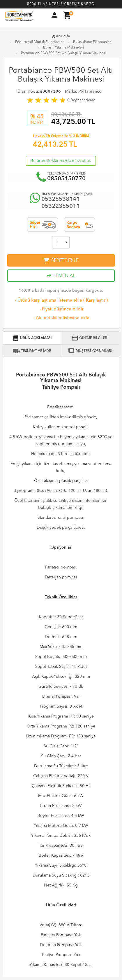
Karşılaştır (96, 301)
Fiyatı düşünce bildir (61, 309)
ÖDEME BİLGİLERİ (90, 338)
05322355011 (61, 206)
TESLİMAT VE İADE (32, 351)
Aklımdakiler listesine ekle (61, 318)
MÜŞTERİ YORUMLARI (90, 351)
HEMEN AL (61, 276)
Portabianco (90, 91)
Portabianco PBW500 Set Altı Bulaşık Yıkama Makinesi (63, 53)
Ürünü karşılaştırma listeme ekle (48, 301)
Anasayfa (61, 36)
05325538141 (61, 199)
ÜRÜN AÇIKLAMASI (32, 338)
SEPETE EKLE (61, 261)
